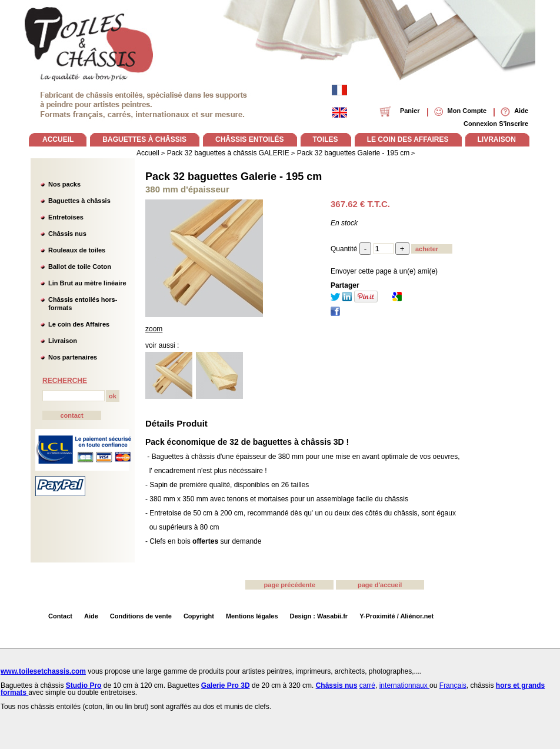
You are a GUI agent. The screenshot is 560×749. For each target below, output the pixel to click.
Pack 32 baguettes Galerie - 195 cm (234, 177)
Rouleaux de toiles (77, 250)
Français (453, 685)
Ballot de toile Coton (80, 267)
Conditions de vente (141, 616)
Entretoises (66, 217)
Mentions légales (252, 616)
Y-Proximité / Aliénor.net (396, 616)
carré (367, 685)
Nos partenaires (73, 357)
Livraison (63, 341)
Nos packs (64, 184)
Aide (91, 616)
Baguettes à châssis (79, 201)
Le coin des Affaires (79, 324)
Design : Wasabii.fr (319, 616)
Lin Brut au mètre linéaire (87, 283)
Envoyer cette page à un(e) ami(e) (384, 271)
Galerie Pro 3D (226, 685)
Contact (60, 616)
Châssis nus (67, 234)
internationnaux (404, 685)
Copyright (199, 616)
